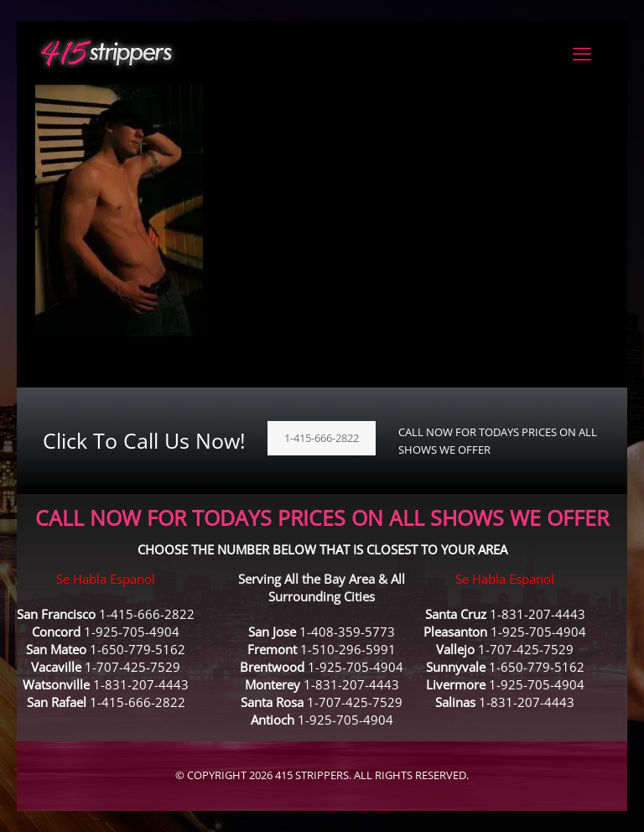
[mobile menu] (582, 53)
